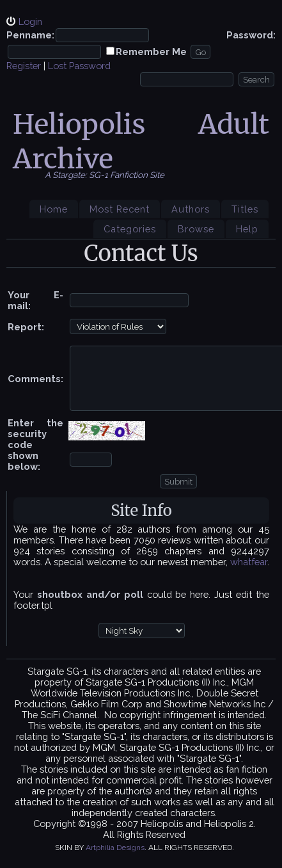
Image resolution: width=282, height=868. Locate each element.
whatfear (249, 562)
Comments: (35, 379)
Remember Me (151, 52)
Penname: (30, 35)
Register (24, 66)
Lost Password (79, 66)
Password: (251, 35)
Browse (196, 229)
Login (30, 21)
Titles (245, 209)
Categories (130, 229)
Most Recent (120, 209)
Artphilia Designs (115, 848)
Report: (26, 327)
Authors (191, 209)
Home (54, 209)
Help (247, 229)
